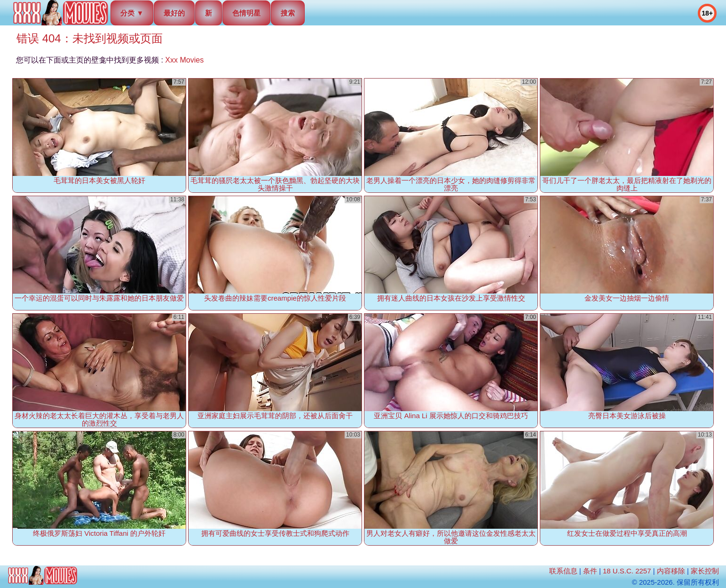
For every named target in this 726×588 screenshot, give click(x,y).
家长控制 (705, 571)
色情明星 (246, 13)
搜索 (288, 13)
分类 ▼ (132, 13)
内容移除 (671, 571)
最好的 (174, 13)
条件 (590, 571)
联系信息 (563, 571)
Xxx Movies (184, 60)
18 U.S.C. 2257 (627, 571)
